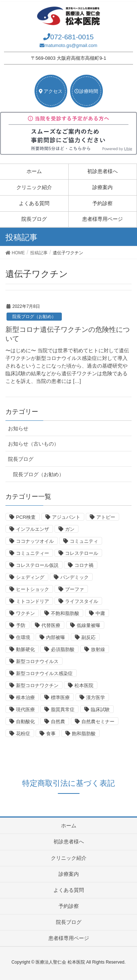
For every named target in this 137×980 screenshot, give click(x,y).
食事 (51, 734)
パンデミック (74, 577)
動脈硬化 (25, 649)
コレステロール (82, 553)
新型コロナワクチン (37, 685)
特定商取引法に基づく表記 (68, 783)
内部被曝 (56, 637)
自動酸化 (25, 722)
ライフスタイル (82, 601)
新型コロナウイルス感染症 (44, 673)
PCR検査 (26, 517)
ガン (70, 529)
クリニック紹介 (34, 187)
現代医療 (25, 709)
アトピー (106, 517)
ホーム (34, 171)
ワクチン (25, 613)
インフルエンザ (33, 529)
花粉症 (23, 734)
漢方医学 (96, 697)
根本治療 (25, 697)
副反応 (88, 637)
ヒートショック (33, 589)
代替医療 (51, 625)
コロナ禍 (84, 565)
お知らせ (18, 428)
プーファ (74, 589)
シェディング (30, 577)
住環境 (23, 637)
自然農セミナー (98, 722)
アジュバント (66, 517)
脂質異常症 (63, 709)
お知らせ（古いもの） (33, 444)
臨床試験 (100, 709)
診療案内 (102, 187)
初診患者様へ (102, 171)
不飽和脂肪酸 (65, 613)
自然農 (58, 722)
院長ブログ (34, 219)
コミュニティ (84, 541)
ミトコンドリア (33, 601)
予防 (21, 625)
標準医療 (60, 697)
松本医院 (84, 685)
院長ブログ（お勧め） (34, 317)
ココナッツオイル (35, 541)
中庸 (100, 613)
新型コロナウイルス (37, 661)
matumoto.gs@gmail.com (71, 45)
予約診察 (102, 203)
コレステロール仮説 (37, 565)
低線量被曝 (88, 625)
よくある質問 (34, 203)
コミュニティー (33, 553)
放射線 (98, 649)
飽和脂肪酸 (84, 734)
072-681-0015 (72, 37)
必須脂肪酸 (63, 649)
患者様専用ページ (102, 219)
